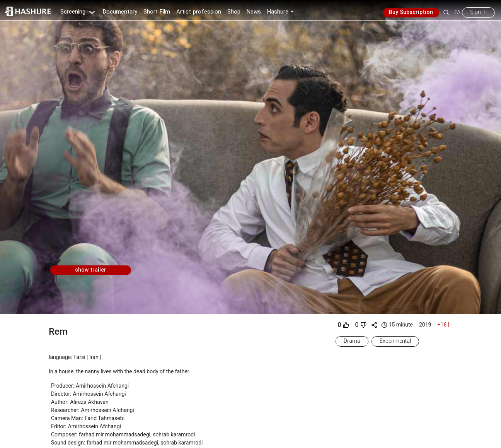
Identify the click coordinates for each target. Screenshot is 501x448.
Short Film (157, 12)
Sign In (478, 12)
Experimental (395, 341)
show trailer (91, 270)
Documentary (120, 12)
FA (458, 12)
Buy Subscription (411, 12)
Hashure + (280, 12)
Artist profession (199, 12)
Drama (352, 341)
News (254, 12)
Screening (78, 12)
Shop (234, 12)
